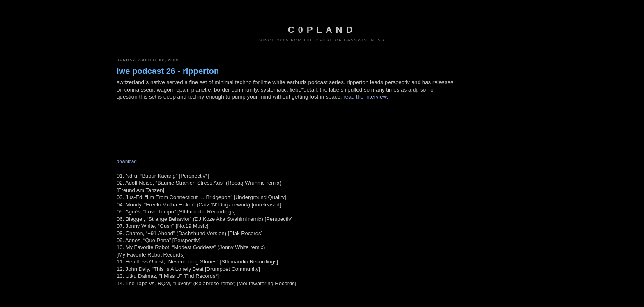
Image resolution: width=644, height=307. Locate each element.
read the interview (365, 97)
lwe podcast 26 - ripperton (168, 71)
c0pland (322, 30)
